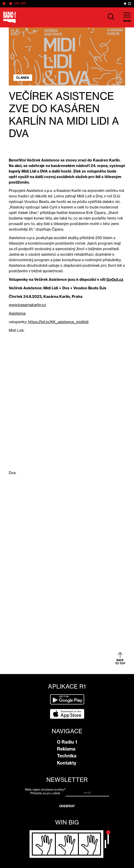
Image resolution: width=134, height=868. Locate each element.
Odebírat (67, 806)
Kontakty (67, 763)
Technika (67, 756)
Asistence (17, 313)
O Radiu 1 (67, 742)
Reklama (66, 749)
